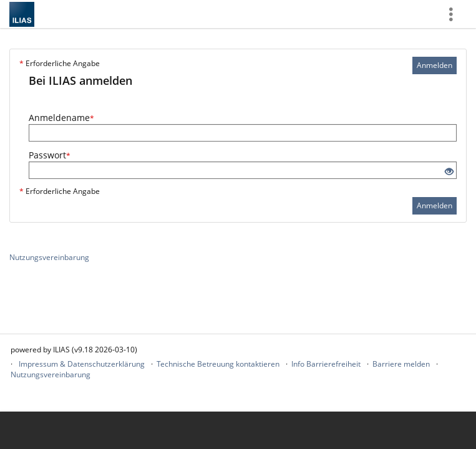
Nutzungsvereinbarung (49, 257)
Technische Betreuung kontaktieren (218, 364)
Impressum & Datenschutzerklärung (82, 364)
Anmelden (435, 65)
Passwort (50, 155)
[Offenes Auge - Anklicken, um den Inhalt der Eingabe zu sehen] (449, 172)
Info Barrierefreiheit (326, 364)
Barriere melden (401, 364)
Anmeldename (61, 118)
